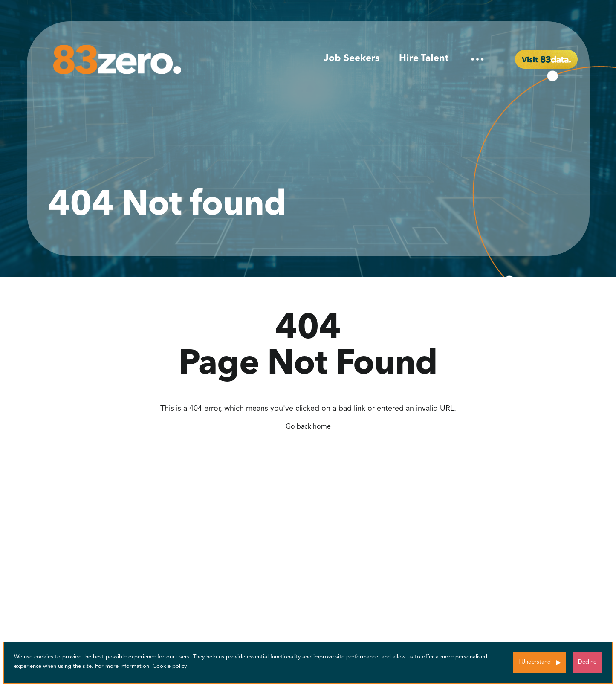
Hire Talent (424, 58)
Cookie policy (170, 666)
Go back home (308, 427)
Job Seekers (351, 58)
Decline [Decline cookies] (587, 662)
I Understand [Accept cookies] (535, 662)
